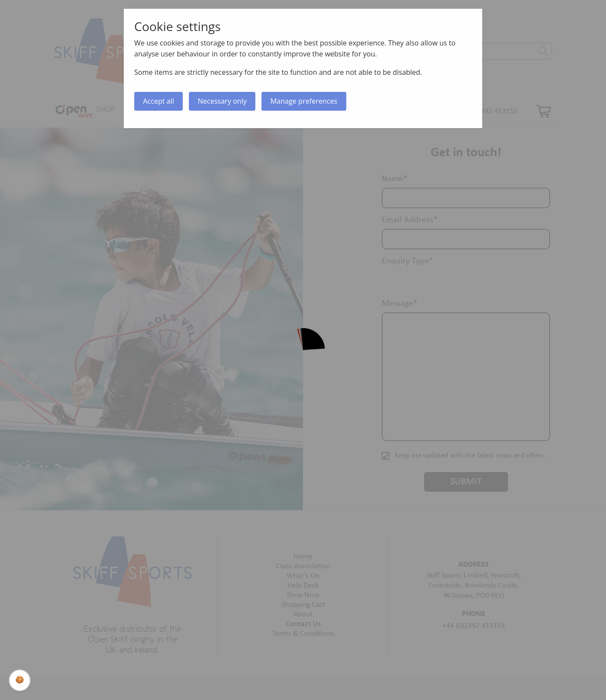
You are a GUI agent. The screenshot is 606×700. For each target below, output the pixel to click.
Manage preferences (304, 101)
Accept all (158, 101)
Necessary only (222, 101)
